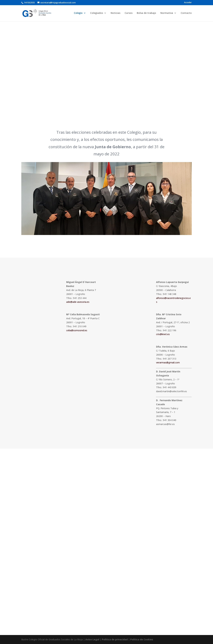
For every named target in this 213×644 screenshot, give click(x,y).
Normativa (167, 13)
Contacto (186, 13)
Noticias (115, 13)
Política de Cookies (142, 639)
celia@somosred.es (77, 330)
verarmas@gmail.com (168, 362)
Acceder (188, 3)
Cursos (129, 13)
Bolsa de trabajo (146, 13)
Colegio (78, 13)
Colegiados (97, 13)
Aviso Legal (92, 639)
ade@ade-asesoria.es (78, 302)
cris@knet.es (163, 334)
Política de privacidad (115, 639)
